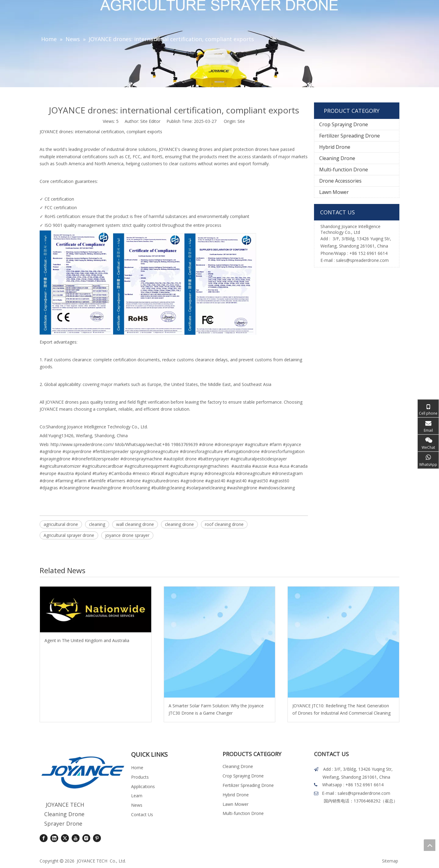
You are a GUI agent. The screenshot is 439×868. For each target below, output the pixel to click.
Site (241, 121)
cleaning (97, 524)
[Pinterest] (97, 838)
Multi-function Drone (344, 170)
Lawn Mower (334, 192)
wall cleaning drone (135, 524)
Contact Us (142, 814)
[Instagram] (86, 838)
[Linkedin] (54, 838)
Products (140, 777)
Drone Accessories (340, 181)
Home (137, 768)
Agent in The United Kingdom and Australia (87, 640)
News (137, 805)
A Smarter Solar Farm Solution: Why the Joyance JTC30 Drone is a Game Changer (216, 709)
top (430, 845)
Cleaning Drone (337, 158)
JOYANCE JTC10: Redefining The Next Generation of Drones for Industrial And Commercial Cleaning (341, 709)
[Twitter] (65, 838)
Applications (143, 786)
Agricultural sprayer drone (69, 535)
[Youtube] (76, 838)
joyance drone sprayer (127, 535)
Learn (137, 796)
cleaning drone (179, 524)
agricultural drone (61, 524)
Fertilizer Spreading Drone (350, 136)
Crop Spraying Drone (344, 124)
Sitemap (390, 861)
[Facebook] (44, 838)
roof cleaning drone (224, 524)
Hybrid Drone (335, 147)
